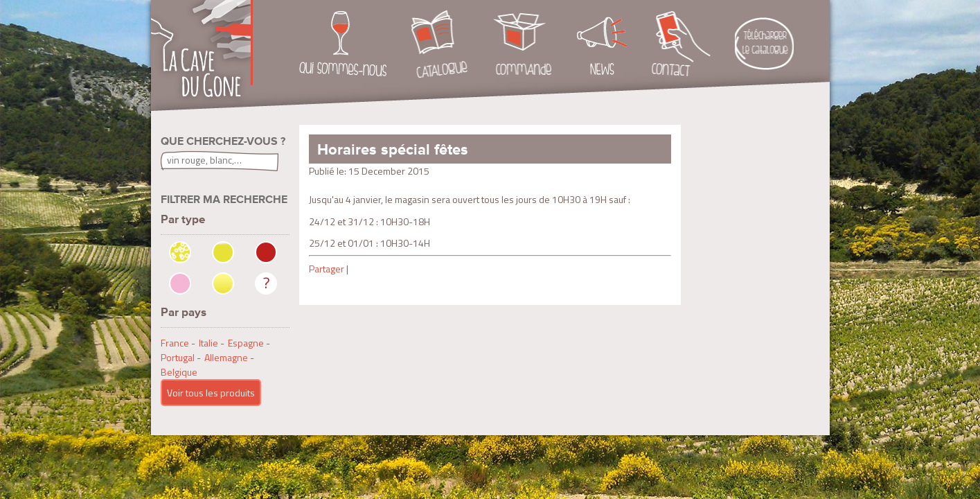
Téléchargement (764, 44)
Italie (208, 343)
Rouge (266, 252)
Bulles (180, 252)
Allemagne (226, 357)
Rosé (180, 283)
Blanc (223, 252)
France (175, 343)
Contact (681, 44)
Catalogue (440, 44)
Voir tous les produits (211, 393)
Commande (523, 44)
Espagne (246, 343)
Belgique (179, 372)
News (602, 44)
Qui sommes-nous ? (343, 44)
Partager (327, 269)
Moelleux (223, 283)
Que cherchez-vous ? (223, 141)
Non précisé (266, 283)
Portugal (178, 357)
